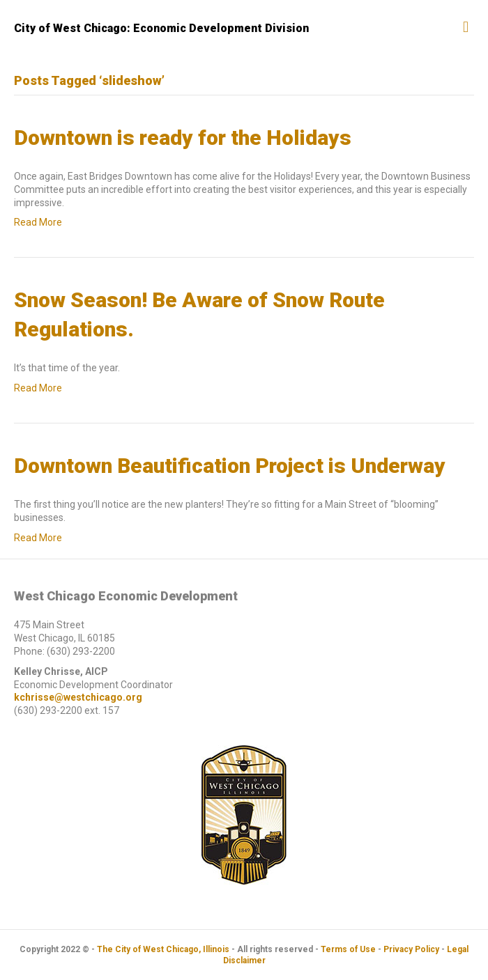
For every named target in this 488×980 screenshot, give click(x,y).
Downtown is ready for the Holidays (183, 138)
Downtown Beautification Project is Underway (230, 466)
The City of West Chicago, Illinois (163, 949)
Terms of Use (348, 949)
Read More (38, 222)
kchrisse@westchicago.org (78, 697)
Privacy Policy (411, 949)
